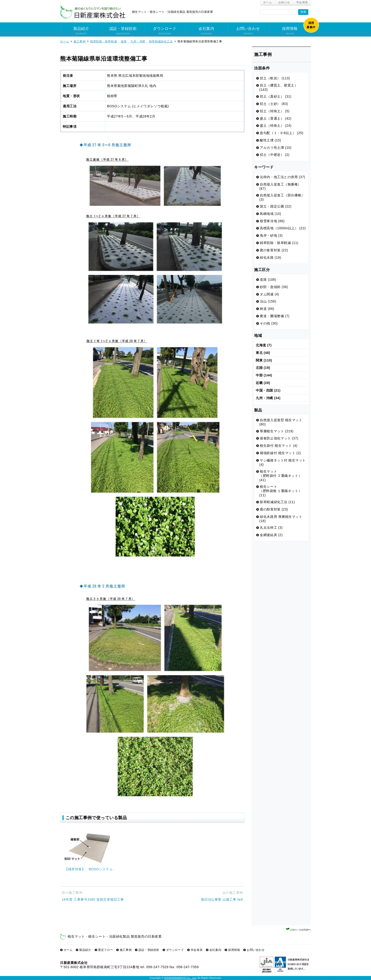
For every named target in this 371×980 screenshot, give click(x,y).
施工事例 (126, 950)
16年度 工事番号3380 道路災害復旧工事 (93, 899)
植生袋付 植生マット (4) (279, 446)
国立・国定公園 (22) (276, 206)
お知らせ (284, 2)
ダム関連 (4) (269, 294)
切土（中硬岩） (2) (275, 155)
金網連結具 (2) (271, 535)
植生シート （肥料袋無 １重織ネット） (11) (280, 491)
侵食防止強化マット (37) (279, 438)
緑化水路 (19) (270, 257)
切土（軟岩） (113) (275, 78)
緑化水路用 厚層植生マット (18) (281, 519)
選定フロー (105, 950)
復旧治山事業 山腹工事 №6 (222, 899)
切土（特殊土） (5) (275, 111)
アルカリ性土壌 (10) (276, 148)
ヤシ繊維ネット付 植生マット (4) (283, 462)
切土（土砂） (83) (274, 104)
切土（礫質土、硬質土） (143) (279, 87)
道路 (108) (268, 280)
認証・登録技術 (123, 31)
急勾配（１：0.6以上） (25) (282, 133)
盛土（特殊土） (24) (276, 126)
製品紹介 (81, 31)
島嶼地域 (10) (270, 214)
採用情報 (290, 31)
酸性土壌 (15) (270, 140)
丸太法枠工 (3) (271, 528)
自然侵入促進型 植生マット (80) (281, 422)
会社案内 (206, 31)
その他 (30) (269, 323)
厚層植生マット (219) (277, 431)
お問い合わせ (248, 31)
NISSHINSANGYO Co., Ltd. (181, 978)
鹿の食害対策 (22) (274, 250)
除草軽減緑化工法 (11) (277, 502)
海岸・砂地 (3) (271, 235)
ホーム (268, 2)
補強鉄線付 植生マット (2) (280, 453)
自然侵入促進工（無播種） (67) (280, 186)
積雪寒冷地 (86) (272, 221)
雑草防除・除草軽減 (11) (279, 243)
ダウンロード (165, 31)
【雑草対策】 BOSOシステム (89, 869)
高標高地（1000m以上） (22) (283, 228)
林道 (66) (267, 309)
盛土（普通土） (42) (276, 118)
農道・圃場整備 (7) (275, 316)
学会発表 (302, 2)
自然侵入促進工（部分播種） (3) (282, 197)
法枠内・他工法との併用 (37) (283, 177)
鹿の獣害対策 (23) (274, 509)
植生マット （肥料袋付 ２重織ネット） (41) (280, 476)
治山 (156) (268, 301)
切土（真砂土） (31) (276, 96)
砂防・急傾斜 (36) (274, 287)
